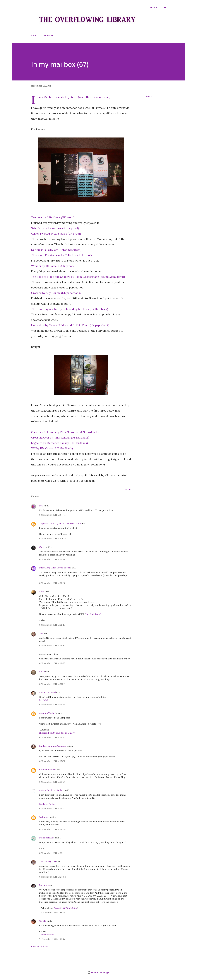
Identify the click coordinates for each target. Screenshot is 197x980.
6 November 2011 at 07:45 (52, 515)
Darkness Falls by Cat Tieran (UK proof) (56, 250)
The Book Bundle (94, 614)
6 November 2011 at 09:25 (52, 539)
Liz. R (42, 672)
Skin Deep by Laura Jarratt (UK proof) (55, 228)
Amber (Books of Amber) (52, 790)
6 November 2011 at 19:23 (52, 809)
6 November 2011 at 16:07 (52, 684)
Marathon (44, 885)
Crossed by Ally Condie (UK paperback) (56, 293)
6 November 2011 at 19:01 (52, 782)
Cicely (42, 547)
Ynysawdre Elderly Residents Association (60, 523)
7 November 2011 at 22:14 (52, 939)
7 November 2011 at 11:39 (52, 912)
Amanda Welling (48, 713)
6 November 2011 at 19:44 (52, 829)
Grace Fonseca (47, 770)
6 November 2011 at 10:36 (52, 583)
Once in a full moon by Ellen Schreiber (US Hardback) (65, 432)
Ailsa (42, 591)
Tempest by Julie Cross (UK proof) (53, 217)
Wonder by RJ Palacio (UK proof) (52, 266)
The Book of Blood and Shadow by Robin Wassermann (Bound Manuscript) (78, 277)
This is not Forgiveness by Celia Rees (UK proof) (61, 255)
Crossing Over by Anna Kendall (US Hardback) (60, 437)
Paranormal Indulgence (66, 908)
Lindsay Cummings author (53, 746)
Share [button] (149, 96)
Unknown (44, 817)
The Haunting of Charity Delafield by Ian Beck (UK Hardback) (70, 309)
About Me (49, 35)
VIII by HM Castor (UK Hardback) (52, 448)
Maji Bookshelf (47, 838)
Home (33, 35)
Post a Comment (40, 946)
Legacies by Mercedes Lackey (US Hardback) (59, 443)
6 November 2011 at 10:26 (52, 559)
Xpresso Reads (47, 935)
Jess (41, 633)
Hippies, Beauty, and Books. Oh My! (57, 733)
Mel (41, 506)
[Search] (154, 8)
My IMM (43, 700)
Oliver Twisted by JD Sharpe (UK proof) (56, 234)
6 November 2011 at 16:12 (52, 705)
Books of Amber (47, 804)
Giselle (43, 921)
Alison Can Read (47, 692)
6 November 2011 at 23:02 (52, 877)
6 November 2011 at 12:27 (52, 663)
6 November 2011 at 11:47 (52, 625)
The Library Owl (48, 861)
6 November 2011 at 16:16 (52, 737)
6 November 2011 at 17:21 (52, 761)
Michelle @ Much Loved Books (55, 568)
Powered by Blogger (99, 972)
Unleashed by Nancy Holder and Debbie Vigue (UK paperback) (70, 325)
